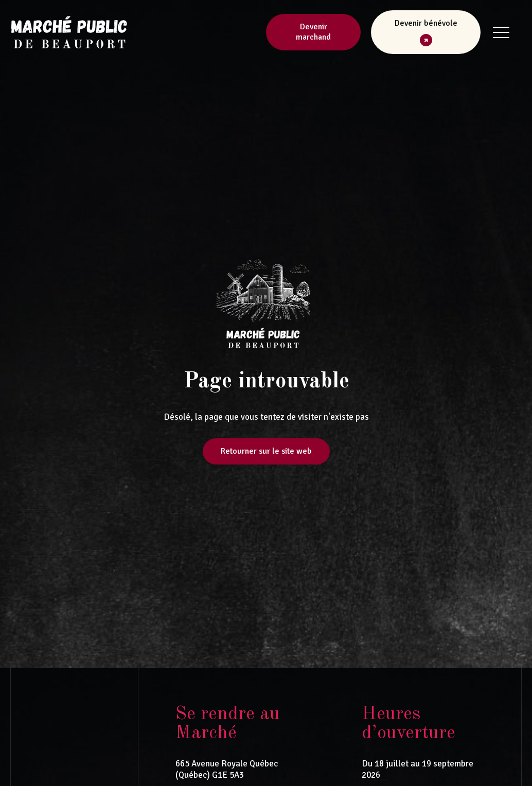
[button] (426, 32)
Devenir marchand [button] (313, 32)
